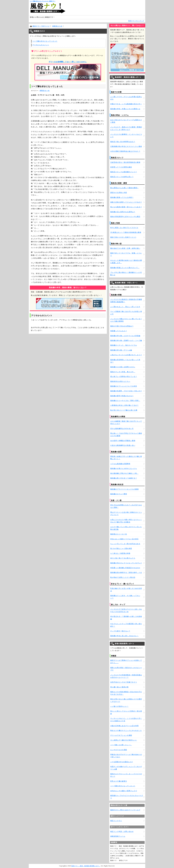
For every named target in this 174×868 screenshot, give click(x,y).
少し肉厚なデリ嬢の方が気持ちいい (124, 740)
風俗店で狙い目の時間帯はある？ (123, 142)
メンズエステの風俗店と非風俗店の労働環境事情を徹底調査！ (126, 301)
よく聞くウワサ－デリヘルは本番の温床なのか (126, 98)
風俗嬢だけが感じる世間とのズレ (123, 367)
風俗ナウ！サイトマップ (136, 21)
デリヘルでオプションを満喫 (121, 735)
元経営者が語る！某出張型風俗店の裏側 (125, 162)
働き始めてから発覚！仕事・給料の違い (125, 248)
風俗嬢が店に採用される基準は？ (123, 212)
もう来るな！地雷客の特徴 (120, 553)
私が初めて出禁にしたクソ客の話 (123, 577)
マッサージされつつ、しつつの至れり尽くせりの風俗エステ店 (126, 720)
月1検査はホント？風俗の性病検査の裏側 (126, 232)
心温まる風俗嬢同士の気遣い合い (123, 445)
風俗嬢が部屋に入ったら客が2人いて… (125, 268)
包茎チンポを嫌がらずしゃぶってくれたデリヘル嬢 (126, 768)
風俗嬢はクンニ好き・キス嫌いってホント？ (125, 597)
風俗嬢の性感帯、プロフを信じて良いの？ (126, 391)
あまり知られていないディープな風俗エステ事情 (126, 121)
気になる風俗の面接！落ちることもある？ (126, 207)
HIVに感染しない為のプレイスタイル (124, 228)
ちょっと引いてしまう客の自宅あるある (125, 544)
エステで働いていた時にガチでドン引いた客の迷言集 (126, 528)
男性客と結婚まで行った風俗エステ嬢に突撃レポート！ (126, 458)
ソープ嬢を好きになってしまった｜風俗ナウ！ (43, 1)
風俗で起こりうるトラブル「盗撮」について (126, 254)
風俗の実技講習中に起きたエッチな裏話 (125, 217)
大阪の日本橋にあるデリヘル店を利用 (124, 726)
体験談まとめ (57, 26)
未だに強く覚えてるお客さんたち (123, 558)
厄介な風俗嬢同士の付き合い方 (122, 429)
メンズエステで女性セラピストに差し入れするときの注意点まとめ (126, 610)
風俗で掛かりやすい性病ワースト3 (123, 237)
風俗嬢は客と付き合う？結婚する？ (124, 478)
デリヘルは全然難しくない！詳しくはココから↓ (68, 62)
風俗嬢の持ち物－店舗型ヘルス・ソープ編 (126, 341)
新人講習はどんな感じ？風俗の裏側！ (124, 188)
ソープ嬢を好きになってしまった (45, 41)
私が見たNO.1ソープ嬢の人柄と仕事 (124, 410)
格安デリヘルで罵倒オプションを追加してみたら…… (126, 662)
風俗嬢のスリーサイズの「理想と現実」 (125, 401)
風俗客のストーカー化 (119, 534)
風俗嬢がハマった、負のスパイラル (124, 345)
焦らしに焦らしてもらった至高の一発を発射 (126, 712)
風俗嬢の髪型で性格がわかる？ (122, 396)
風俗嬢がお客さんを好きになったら (124, 469)
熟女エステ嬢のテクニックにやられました (126, 731)
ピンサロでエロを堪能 (119, 750)
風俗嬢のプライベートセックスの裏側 (124, 489)
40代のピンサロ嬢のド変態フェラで (124, 791)
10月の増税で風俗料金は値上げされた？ (125, 151)
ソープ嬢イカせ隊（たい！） (121, 745)
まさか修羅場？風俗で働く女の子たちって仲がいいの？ (126, 422)
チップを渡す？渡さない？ (120, 631)
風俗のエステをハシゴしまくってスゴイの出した (126, 775)
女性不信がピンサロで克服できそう (124, 682)
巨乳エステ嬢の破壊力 (119, 781)
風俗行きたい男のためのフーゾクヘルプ (125, 810)
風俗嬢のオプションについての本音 (124, 386)
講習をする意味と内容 (119, 193)
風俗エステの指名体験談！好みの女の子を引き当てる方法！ (126, 693)
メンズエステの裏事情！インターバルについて (126, 136)
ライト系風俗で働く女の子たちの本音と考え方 (126, 313)
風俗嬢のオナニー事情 (119, 494)
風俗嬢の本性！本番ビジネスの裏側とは (125, 109)
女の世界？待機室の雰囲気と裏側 (123, 441)
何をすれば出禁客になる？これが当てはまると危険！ (126, 506)
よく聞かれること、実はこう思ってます (125, 307)
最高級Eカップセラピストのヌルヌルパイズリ (127, 797)
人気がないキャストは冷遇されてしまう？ (126, 355)
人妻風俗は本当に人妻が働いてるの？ (124, 405)
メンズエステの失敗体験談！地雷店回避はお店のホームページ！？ (126, 676)
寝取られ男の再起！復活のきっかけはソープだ (126, 669)
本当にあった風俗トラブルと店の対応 (124, 539)
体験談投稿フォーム (118, 836)
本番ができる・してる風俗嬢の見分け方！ (126, 104)
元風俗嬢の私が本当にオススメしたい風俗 (126, 146)
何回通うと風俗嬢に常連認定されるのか (125, 568)
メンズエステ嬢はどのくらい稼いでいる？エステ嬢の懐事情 (126, 320)
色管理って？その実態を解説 (121, 167)
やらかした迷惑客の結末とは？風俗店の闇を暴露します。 (126, 262)
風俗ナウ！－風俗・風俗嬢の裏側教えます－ (86, 866)
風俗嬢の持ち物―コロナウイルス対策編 (125, 336)
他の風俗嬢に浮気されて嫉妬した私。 (124, 473)
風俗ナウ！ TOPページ (41, 26)
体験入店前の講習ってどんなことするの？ (126, 202)
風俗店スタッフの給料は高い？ (122, 177)
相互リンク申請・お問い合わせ (122, 832)
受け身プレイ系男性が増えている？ (124, 377)
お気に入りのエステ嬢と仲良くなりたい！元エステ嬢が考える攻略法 (126, 521)
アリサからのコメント (41, 45)
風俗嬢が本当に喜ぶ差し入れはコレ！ (124, 636)
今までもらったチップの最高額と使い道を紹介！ (126, 625)
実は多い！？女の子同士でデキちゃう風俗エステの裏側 (126, 435)
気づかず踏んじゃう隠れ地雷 (121, 549)
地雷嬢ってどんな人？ (119, 331)
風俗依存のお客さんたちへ (120, 381)
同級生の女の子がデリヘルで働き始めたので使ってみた (126, 756)
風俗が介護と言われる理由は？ (122, 326)
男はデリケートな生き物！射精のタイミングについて (126, 514)
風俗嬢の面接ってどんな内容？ (122, 197)
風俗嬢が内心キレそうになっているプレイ (126, 563)
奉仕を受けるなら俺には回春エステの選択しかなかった (126, 700)
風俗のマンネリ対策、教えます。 (123, 372)
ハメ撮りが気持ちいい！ (119, 706)
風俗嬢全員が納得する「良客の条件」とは (126, 573)
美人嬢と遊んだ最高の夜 (119, 687)
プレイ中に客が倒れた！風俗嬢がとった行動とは (126, 274)
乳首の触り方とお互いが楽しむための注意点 (126, 590)
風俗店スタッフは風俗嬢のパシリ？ (124, 172)
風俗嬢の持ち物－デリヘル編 (121, 350)
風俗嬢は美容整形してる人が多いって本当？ (125, 361)
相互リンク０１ (116, 821)
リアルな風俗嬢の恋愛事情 (120, 464)
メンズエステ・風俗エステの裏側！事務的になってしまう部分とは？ (126, 128)
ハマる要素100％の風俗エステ (122, 762)
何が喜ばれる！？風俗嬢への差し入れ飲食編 (126, 618)
